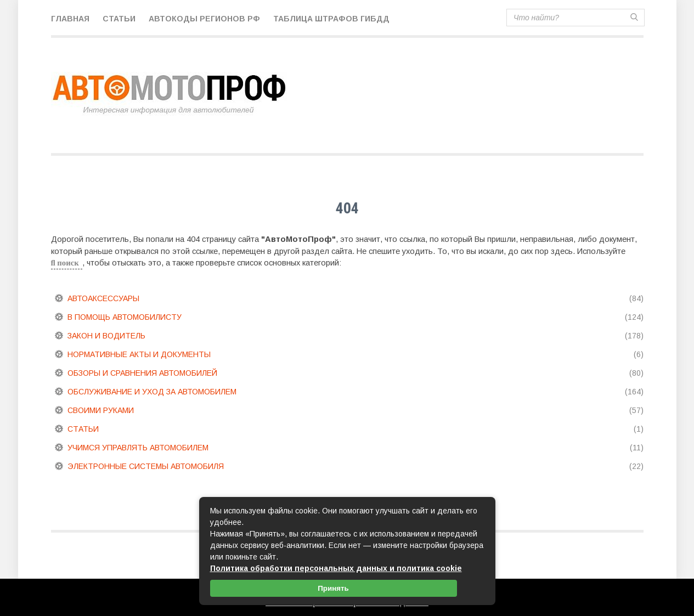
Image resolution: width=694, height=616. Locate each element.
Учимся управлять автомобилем (138, 448)
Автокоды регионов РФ (204, 19)
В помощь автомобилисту (125, 317)
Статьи (119, 19)
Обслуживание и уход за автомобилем (152, 392)
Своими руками (101, 410)
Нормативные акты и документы (139, 354)
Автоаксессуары (103, 298)
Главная (70, 19)
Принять (333, 588)
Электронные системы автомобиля (146, 466)
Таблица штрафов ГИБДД (331, 19)
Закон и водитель (106, 336)
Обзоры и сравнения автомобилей (142, 373)
